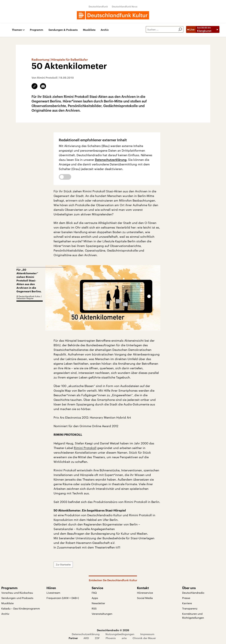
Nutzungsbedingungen (120, 634)
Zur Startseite (63, 565)
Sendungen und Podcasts (17, 598)
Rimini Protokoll (85, 448)
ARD (86, 638)
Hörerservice (145, 593)
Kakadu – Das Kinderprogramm (21, 608)
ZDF (97, 638)
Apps (95, 598)
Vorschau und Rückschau (17, 593)
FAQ (94, 593)
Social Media (145, 598)
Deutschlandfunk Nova (125, 6)
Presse (186, 598)
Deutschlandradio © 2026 (113, 630)
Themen (17, 30)
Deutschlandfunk (98, 6)
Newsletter (98, 603)
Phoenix (111, 638)
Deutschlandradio (193, 593)
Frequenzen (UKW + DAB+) (63, 598)
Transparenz (190, 608)
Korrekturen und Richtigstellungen (193, 616)
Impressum (147, 634)
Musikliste (89, 30)
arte (124, 638)
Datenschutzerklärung (111, 160)
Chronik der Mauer (144, 638)
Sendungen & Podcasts (63, 30)
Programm (37, 30)
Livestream (53, 593)
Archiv (105, 30)
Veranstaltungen (102, 614)
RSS (94, 608)
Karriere (187, 603)
